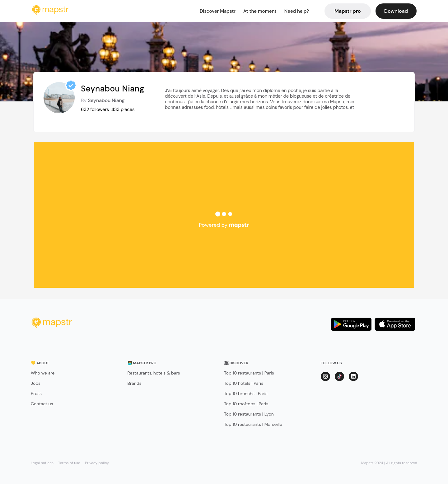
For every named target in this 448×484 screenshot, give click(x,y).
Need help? (297, 11)
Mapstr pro (348, 11)
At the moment (260, 11)
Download (396, 11)
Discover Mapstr (218, 11)
